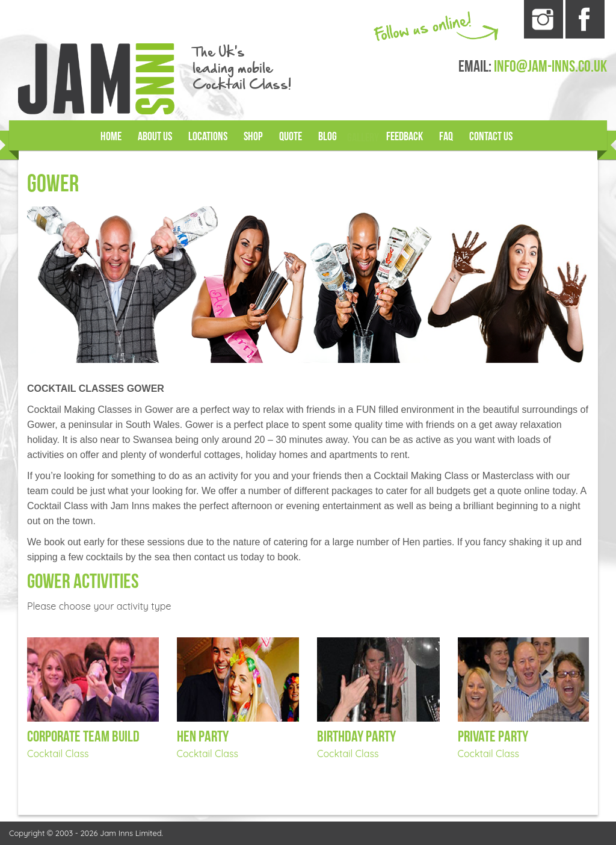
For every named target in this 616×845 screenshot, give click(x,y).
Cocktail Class (58, 754)
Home (110, 137)
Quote (291, 137)
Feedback (405, 137)
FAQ (447, 137)
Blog (328, 137)
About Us (154, 137)
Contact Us (492, 137)
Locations (208, 137)
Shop (254, 137)
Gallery (364, 138)
